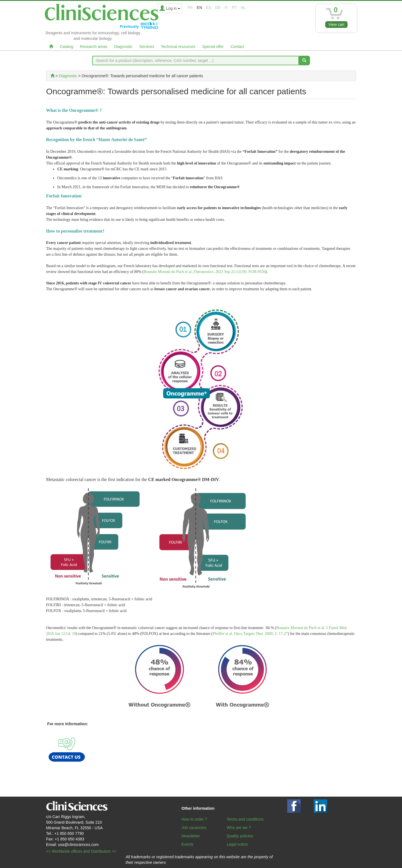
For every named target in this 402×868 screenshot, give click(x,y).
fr (190, 8)
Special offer (213, 47)
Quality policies (240, 836)
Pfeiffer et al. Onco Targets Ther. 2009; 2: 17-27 (250, 634)
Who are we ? (239, 828)
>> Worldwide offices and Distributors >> (81, 851)
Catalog (66, 47)
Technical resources (178, 47)
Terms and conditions (245, 819)
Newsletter (191, 836)
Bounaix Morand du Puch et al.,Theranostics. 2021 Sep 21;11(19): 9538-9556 (205, 272)
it (226, 8)
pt (234, 8)
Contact (237, 47)
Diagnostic (123, 47)
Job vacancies (194, 828)
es (209, 8)
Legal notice (237, 844)
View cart (336, 25)
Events (187, 844)
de (218, 8)
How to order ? (194, 819)
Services (147, 47)
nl (243, 8)
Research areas (94, 47)
